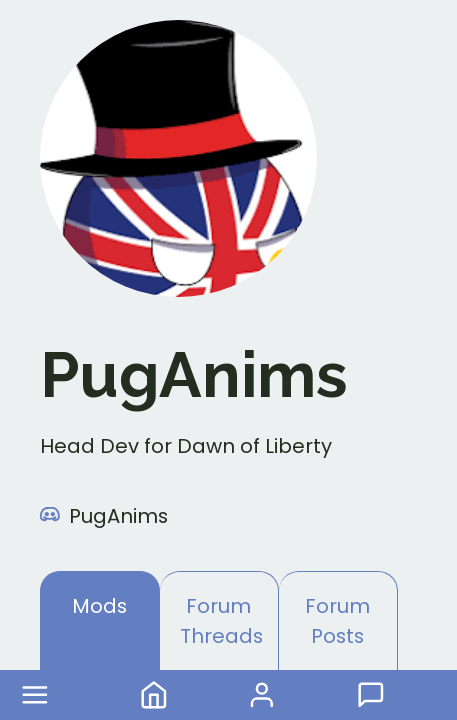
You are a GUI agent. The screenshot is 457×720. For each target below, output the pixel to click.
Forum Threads (221, 621)
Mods (99, 606)
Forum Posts (337, 621)
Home (154, 695)
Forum (371, 695)
